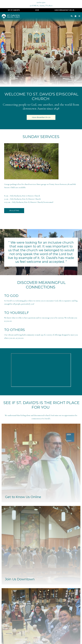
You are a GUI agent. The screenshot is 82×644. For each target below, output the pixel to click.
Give (37, 10)
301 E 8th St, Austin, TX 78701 (41, 6)
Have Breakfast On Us (64, 10)
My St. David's (14, 10)
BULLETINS (14, 210)
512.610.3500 (41, 2)
